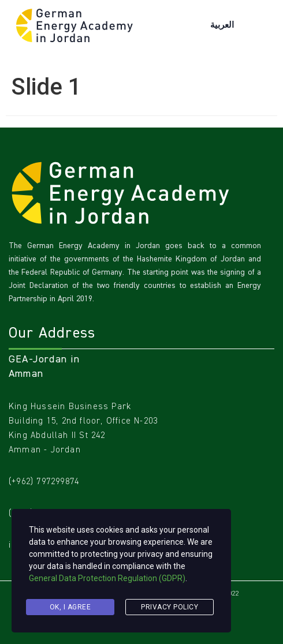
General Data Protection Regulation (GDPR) (107, 578)
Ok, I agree (70, 607)
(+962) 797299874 (44, 481)
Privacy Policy (170, 607)
